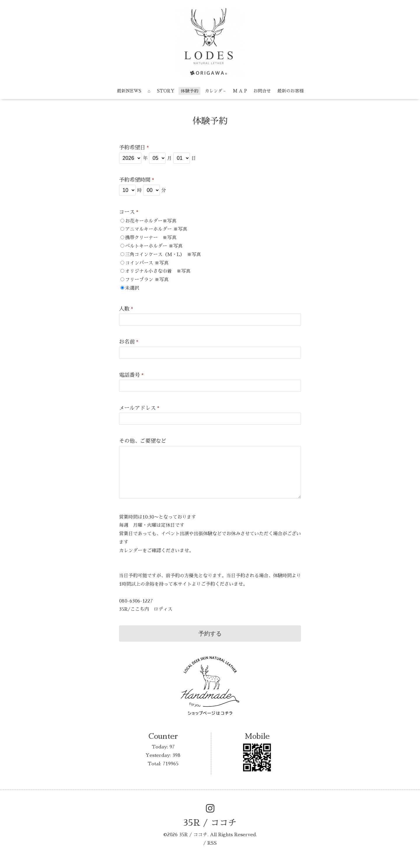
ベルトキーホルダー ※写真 (154, 246)
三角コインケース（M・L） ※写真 (163, 255)
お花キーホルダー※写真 (151, 221)
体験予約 (190, 91)
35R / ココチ (210, 823)
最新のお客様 (290, 91)
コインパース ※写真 (147, 263)
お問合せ (262, 91)
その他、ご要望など (143, 441)
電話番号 (131, 375)
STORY (166, 91)
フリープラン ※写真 (147, 280)
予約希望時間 (137, 180)
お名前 (129, 342)
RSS (212, 843)
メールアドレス (139, 408)
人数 (126, 309)
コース (129, 212)
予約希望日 (134, 148)
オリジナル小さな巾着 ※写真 (158, 271)
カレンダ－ (216, 91)
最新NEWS (129, 91)
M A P (240, 91)
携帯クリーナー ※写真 (151, 238)
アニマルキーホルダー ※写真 (156, 229)
